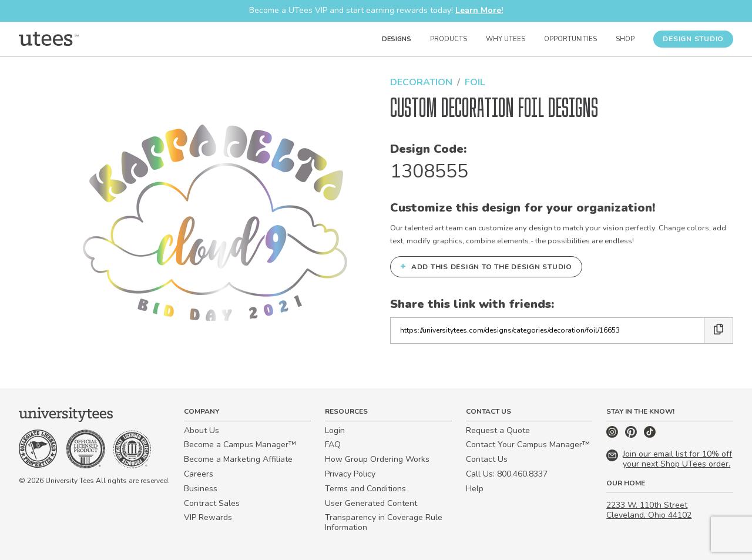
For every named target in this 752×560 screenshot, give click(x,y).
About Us (202, 430)
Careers (199, 474)
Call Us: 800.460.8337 (507, 474)
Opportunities (570, 39)
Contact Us (487, 459)
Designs (397, 39)
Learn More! (479, 10)
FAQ (333, 445)
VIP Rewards (208, 517)
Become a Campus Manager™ (240, 445)
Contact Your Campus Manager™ (528, 445)
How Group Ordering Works (377, 459)
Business (201, 489)
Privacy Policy (350, 474)
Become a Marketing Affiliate (238, 459)
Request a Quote (498, 430)
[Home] (49, 39)
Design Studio (693, 39)
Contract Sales (212, 503)
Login (335, 430)
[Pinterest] (632, 435)
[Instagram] (613, 435)
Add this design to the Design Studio (486, 266)
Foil (475, 82)
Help (475, 489)
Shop (625, 39)
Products (449, 39)
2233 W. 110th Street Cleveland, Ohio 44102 (649, 510)
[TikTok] (650, 435)
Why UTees (506, 39)
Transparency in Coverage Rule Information (384, 522)
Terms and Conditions (365, 489)
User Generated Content (371, 503)
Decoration (421, 82)
